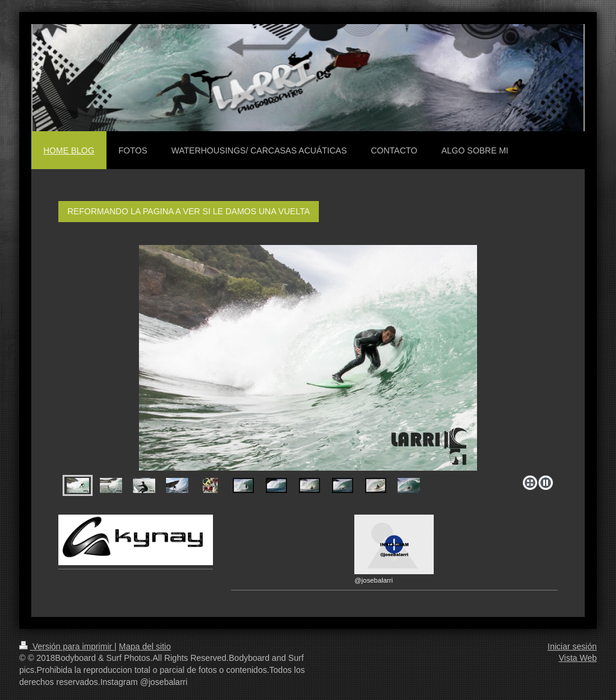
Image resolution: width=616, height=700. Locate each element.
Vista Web (578, 658)
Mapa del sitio (145, 646)
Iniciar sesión (572, 646)
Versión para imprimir (67, 646)
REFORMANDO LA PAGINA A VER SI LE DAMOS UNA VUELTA (189, 211)
